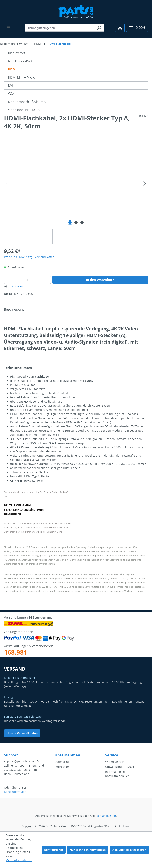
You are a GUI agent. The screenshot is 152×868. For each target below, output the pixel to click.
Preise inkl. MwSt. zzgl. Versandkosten (29, 257)
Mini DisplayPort (20, 61)
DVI (10, 86)
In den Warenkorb (100, 280)
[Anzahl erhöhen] (47, 280)
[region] (76, 193)
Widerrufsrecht (115, 762)
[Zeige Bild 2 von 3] (76, 223)
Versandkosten (106, 816)
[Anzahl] (28, 280)
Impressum (62, 767)
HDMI (12, 69)
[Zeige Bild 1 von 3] (70, 223)
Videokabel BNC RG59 (24, 110)
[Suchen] (99, 28)
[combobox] (60, 28)
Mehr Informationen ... (19, 862)
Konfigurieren (54, 850)
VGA (11, 94)
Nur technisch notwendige (88, 850)
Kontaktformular (15, 792)
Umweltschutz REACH (120, 767)
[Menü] (9, 28)
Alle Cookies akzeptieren (129, 850)
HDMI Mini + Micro (22, 77)
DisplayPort (17, 53)
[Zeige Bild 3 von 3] (82, 223)
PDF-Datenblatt (15, 287)
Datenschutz (63, 762)
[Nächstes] (145, 183)
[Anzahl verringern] (8, 280)
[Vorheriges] (7, 183)
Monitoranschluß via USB (27, 102)
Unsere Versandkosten (22, 733)
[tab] (14, 310)
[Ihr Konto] (120, 28)
